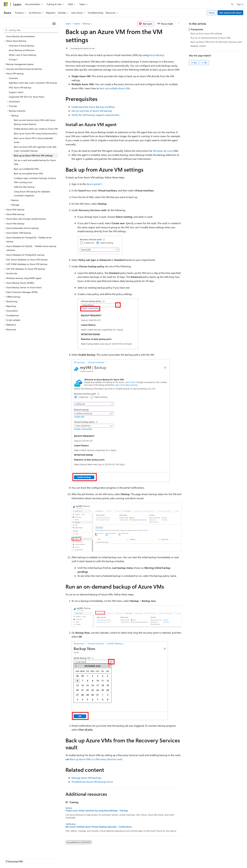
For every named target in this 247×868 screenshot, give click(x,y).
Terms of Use (199, 858)
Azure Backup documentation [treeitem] (21, 36)
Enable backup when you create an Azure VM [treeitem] (36, 129)
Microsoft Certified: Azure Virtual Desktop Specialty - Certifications (99, 827)
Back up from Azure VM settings (206, 33)
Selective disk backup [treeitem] (24, 187)
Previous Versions (112, 858)
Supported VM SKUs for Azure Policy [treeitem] (27, 97)
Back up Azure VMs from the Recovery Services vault (216, 42)
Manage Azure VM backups (86, 778)
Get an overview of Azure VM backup (92, 111)
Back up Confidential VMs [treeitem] (26, 169)
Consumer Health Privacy (174, 858)
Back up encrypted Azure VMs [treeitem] (29, 173)
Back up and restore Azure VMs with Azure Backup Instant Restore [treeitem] (35, 122)
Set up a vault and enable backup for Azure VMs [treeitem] (35, 162)
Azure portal (93, 184)
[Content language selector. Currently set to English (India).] (14, 858)
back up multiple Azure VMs (115, 88)
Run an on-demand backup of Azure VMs (211, 38)
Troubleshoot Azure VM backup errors (92, 782)
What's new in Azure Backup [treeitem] (23, 55)
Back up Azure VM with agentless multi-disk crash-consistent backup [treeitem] (35, 149)
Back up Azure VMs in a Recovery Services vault (96, 759)
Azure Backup (157, 55)
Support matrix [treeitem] (16, 92)
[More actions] (179, 24)
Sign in (240, 4)
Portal (212, 13)
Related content (198, 46)
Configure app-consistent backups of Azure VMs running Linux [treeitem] (35, 180)
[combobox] (31, 30)
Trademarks (214, 858)
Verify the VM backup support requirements (95, 115)
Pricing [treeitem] (12, 59)
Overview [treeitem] (13, 78)
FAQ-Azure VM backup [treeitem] (20, 87)
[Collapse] (54, 24)
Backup (87, 24)
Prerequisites (197, 29)
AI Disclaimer (94, 858)
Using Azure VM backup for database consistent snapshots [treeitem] (32, 194)
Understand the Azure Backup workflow (93, 107)
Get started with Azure (230, 13)
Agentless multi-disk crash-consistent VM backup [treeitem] (33, 83)
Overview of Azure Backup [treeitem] (22, 46)
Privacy (152, 858)
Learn (68, 24)
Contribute (140, 858)
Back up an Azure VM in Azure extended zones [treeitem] (33, 140)
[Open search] (232, 4)
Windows (158, 151)
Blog (127, 858)
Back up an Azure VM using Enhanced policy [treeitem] (35, 133)
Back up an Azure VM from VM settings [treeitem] (33, 155)
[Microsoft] (6, 4)
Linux (170, 151)
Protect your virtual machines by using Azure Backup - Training (97, 811)
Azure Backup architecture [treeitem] (22, 50)
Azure (77, 24)
